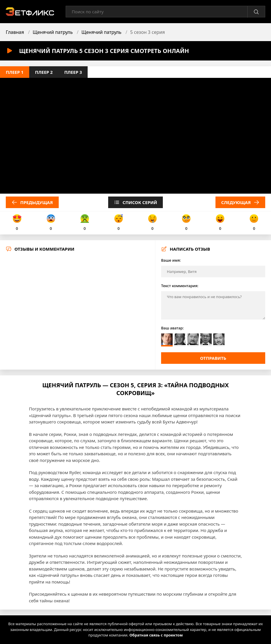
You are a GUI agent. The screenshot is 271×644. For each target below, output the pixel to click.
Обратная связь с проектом (156, 635)
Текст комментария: (180, 286)
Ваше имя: (171, 260)
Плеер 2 (44, 72)
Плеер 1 (15, 72)
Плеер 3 (73, 72)
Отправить (213, 358)
